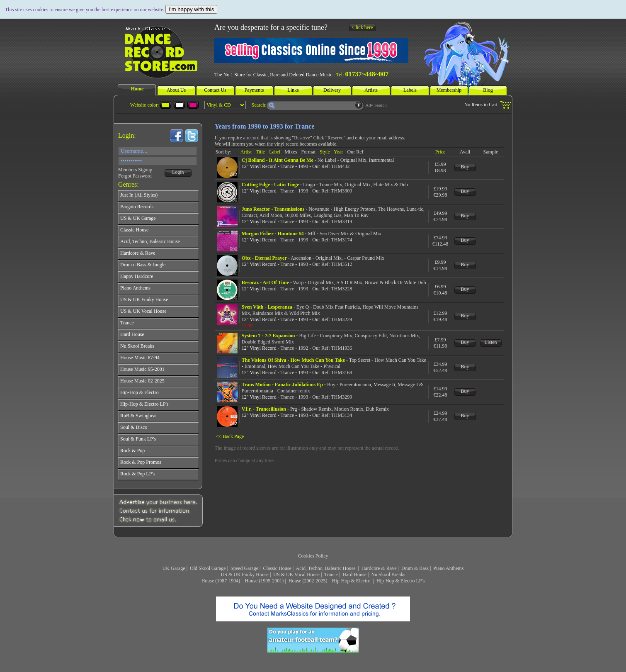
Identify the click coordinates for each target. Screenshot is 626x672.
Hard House (354, 575)
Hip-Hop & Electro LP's (400, 581)
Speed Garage (244, 568)
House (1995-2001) (264, 581)
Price (440, 152)
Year (338, 152)
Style (325, 152)
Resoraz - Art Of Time (265, 282)
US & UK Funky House (245, 575)
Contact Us (215, 90)
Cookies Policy (313, 556)
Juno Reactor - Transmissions (273, 209)
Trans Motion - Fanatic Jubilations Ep (282, 385)
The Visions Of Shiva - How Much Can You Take (293, 360)
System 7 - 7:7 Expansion (268, 336)
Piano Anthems (448, 568)
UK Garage (174, 568)
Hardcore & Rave (379, 568)
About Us (176, 90)
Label (275, 152)
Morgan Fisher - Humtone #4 (273, 234)
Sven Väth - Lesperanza (267, 307)
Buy (465, 167)
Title (260, 152)
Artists (371, 90)
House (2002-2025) (308, 581)
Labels (410, 90)
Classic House (277, 568)
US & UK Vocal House (296, 575)
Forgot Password (135, 176)
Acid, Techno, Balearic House (326, 568)
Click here (363, 27)
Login (178, 172)
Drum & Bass (415, 568)
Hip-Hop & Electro (352, 581)
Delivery (332, 90)
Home (137, 89)
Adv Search (376, 105)
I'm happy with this (191, 9)
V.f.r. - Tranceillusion (264, 409)
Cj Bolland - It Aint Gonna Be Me (278, 160)
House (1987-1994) (221, 581)
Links (293, 90)
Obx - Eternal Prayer (264, 258)
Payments (254, 90)
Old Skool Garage (208, 568)
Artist (246, 152)
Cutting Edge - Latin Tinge (270, 185)
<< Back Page (230, 436)
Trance (331, 575)
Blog (488, 90)
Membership (449, 90)
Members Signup (135, 170)
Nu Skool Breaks (388, 575)
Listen (491, 342)
